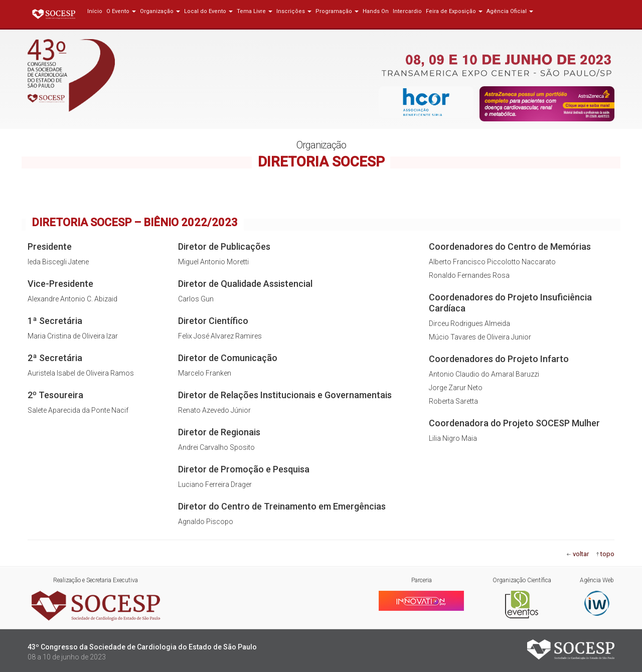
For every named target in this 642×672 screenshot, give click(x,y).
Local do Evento (208, 11)
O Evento (121, 11)
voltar (581, 554)
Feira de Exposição (454, 11)
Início (95, 11)
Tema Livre (255, 11)
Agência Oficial (510, 11)
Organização (160, 11)
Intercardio (407, 11)
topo (607, 554)
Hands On (376, 11)
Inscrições (294, 11)
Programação (337, 11)
